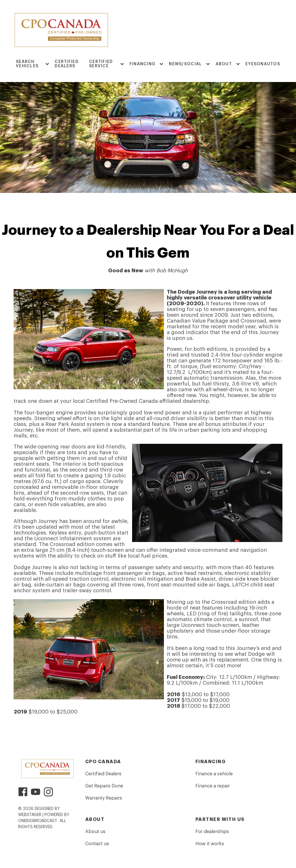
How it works (210, 844)
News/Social (185, 64)
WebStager (30, 815)
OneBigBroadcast (38, 821)
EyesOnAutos (263, 64)
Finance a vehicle (214, 774)
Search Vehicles (27, 64)
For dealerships (212, 832)
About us (95, 832)
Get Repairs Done (104, 786)
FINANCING (142, 64)
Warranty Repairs (104, 798)
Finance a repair (213, 786)
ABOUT (224, 64)
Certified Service (101, 64)
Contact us (97, 844)
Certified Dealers (66, 64)
